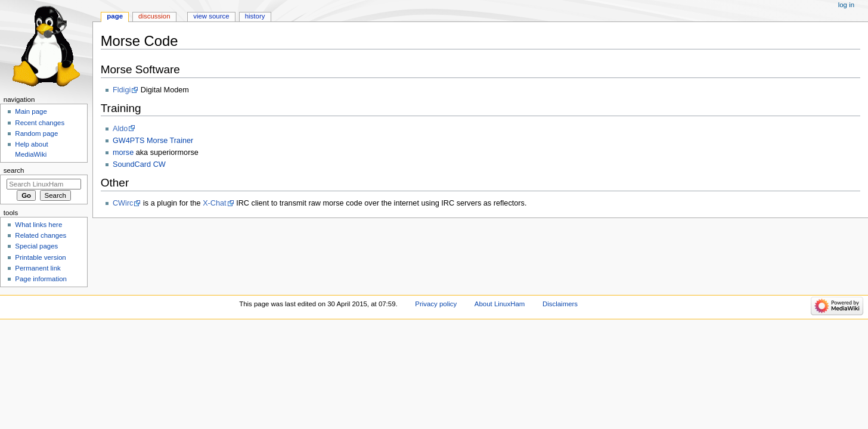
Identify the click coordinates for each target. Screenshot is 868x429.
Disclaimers (560, 304)
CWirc (123, 203)
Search (14, 170)
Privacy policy (436, 304)
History (255, 16)
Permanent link (38, 268)
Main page (31, 111)
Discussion (154, 16)
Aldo (120, 129)
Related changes (41, 235)
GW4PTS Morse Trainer (153, 141)
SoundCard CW (139, 164)
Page (115, 16)
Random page (36, 133)
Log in (846, 5)
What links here (38, 225)
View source (211, 16)
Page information (41, 279)
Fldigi (122, 90)
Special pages (36, 246)
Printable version (40, 257)
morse (123, 153)
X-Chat (215, 203)
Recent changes (40, 123)
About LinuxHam (500, 304)
